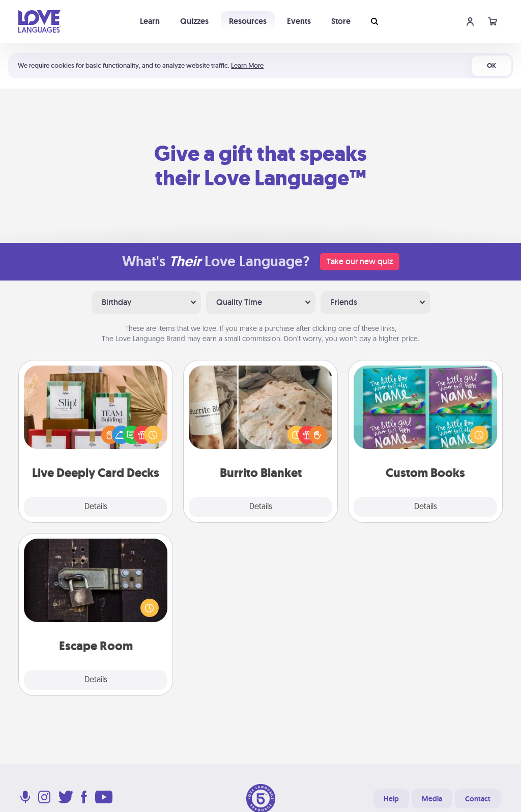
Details (96, 507)
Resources (248, 21)
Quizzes (194, 21)
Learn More (247, 65)
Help (391, 799)
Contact (478, 799)
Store (341, 21)
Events (299, 21)
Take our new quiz (360, 261)
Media (432, 799)
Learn (150, 21)
